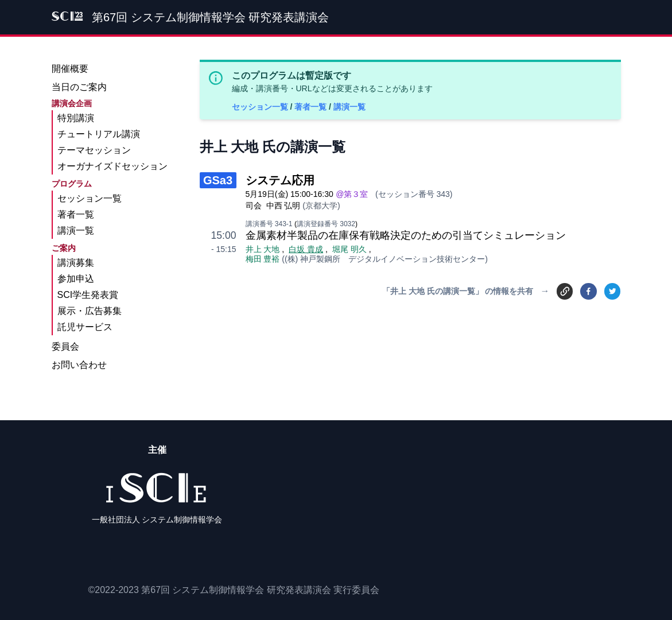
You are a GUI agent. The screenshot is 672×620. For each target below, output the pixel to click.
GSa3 (218, 180)
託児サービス (85, 327)
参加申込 (76, 279)
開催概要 (70, 69)
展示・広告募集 (90, 311)
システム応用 (280, 180)
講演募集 (76, 263)
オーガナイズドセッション (112, 166)
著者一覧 (312, 107)
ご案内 (64, 248)
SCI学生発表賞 (88, 295)
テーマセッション (94, 150)
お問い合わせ (79, 365)
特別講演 (76, 118)
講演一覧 (349, 107)
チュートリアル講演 (99, 134)
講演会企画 (72, 103)
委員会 (65, 346)
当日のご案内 (79, 87)
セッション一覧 (261, 107)
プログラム (72, 184)
